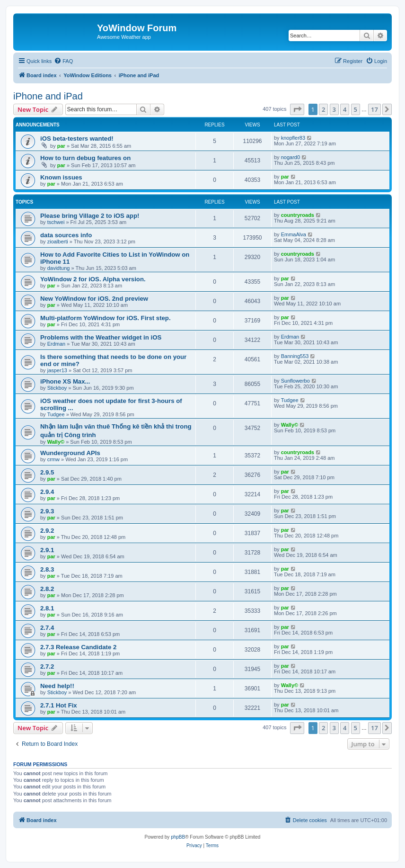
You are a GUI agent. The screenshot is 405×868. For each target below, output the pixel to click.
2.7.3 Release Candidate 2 (78, 647)
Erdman (57, 344)
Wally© (56, 442)
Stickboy (57, 388)
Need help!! (57, 686)
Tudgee (56, 414)
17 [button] (374, 109)
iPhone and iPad (48, 96)
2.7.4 (47, 628)
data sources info (66, 235)
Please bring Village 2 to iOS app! (90, 216)
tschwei (56, 222)
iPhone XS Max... (65, 381)
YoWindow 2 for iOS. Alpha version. (93, 279)
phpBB (178, 837)
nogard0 (291, 157)
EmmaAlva (294, 234)
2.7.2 (47, 667)
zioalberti (58, 242)
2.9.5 (47, 472)
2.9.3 (47, 511)
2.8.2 (47, 589)
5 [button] (356, 109)
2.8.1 (47, 608)
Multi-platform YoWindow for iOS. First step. (106, 318)
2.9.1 (47, 550)
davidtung (59, 268)
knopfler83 (293, 138)
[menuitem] (63, 61)
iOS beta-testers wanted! (77, 139)
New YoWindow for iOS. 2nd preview (94, 299)
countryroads (298, 215)
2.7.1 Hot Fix (59, 705)
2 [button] (323, 109)
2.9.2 (47, 531)
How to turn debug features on (85, 158)
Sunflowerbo (295, 381)
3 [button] (334, 109)
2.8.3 (47, 569)
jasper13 (57, 370)
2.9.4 (47, 492)
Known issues (61, 177)
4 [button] (345, 109)
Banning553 (295, 356)
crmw (53, 459)
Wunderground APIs (70, 453)
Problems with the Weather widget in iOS (101, 337)
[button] (297, 109)
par (61, 146)
